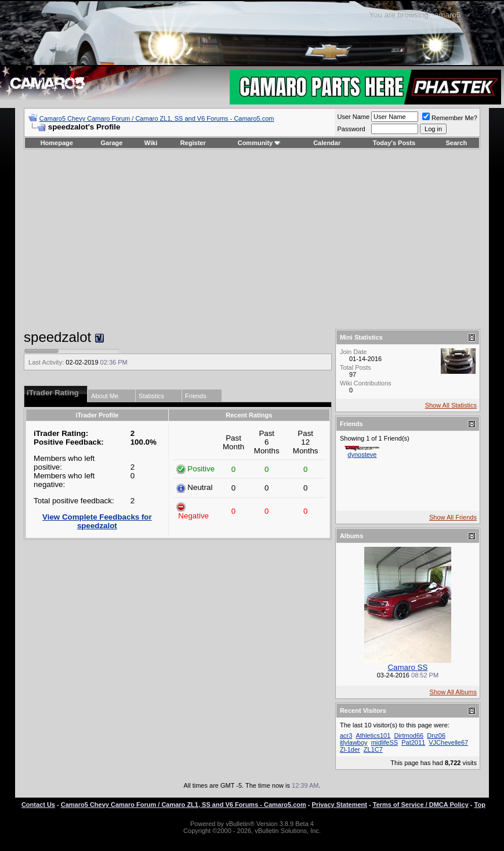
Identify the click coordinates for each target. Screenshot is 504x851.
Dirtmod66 (409, 735)
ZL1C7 (373, 749)
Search (457, 143)
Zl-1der (350, 749)
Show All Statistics (451, 405)
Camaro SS (407, 667)
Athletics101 (373, 735)
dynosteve (362, 455)
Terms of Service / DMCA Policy (421, 805)
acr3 (346, 735)
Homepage (57, 143)
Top (480, 805)
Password (351, 129)
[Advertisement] (252, 239)
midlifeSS (385, 742)
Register (193, 143)
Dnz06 (436, 735)
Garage (112, 143)
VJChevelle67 (448, 742)
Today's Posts (394, 143)
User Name (353, 117)
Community (260, 143)
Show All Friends (453, 517)
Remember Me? (450, 118)
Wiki (151, 143)
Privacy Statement (340, 805)
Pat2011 (413, 742)
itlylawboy (354, 742)
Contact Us (38, 805)
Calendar (327, 143)
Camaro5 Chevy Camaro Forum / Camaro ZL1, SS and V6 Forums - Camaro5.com (157, 118)
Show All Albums (453, 692)
